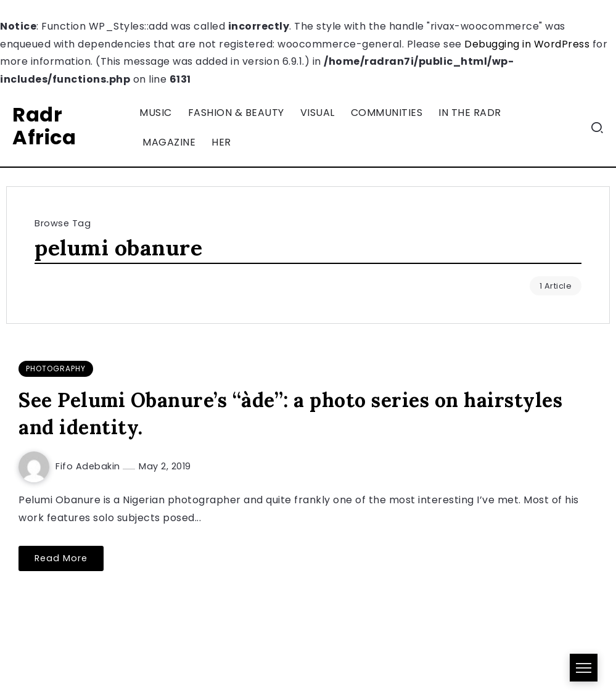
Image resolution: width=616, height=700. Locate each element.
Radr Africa (44, 126)
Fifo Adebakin (89, 466)
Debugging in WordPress (527, 44)
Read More (61, 558)
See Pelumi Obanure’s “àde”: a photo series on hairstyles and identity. (290, 414)
